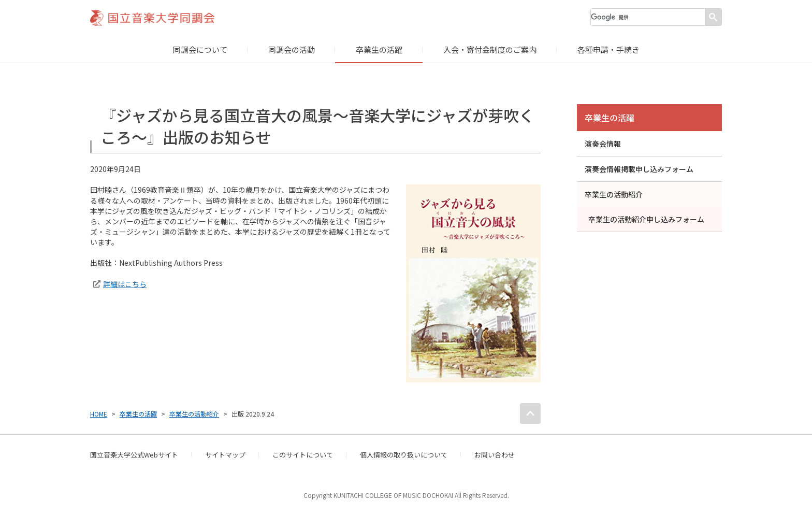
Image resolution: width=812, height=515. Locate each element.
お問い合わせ (495, 455)
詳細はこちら (125, 284)
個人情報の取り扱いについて (404, 455)
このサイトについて (303, 455)
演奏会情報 (603, 144)
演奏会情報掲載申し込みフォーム (639, 169)
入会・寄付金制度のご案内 (490, 49)
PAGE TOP (530, 413)
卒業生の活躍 (379, 49)
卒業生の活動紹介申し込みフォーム (646, 219)
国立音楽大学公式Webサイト (134, 455)
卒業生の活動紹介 (614, 194)
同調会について (200, 49)
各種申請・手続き (608, 49)
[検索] (648, 17)
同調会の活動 (292, 49)
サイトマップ (225, 455)
